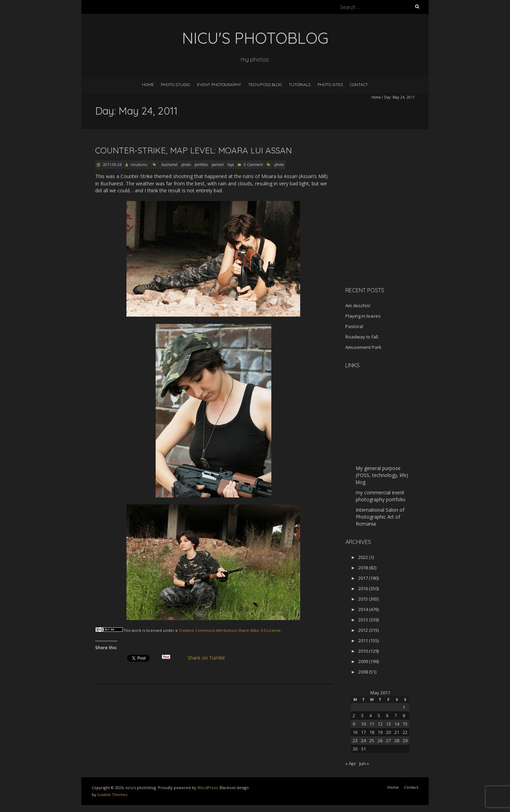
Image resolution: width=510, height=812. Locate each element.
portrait (218, 165)
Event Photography (219, 85)
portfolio (201, 165)
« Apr (351, 763)
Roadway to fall (362, 337)
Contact (359, 85)
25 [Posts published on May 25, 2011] (372, 740)
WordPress (207, 788)
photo (186, 165)
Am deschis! (358, 305)
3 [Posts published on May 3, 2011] (362, 715)
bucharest (170, 165)
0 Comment (253, 165)
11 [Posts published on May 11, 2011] (372, 724)
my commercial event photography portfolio (381, 496)
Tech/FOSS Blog (265, 85)
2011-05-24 (112, 165)
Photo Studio (175, 85)
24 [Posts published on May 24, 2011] (363, 740)
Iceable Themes (112, 794)
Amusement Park (363, 347)
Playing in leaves (363, 316)
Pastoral (354, 326)
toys (231, 165)
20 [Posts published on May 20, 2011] (388, 732)
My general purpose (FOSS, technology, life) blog (382, 475)
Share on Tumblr (209, 658)
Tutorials (300, 85)
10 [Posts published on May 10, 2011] (363, 724)
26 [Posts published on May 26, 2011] (380, 740)
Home (148, 85)
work (137, 630)
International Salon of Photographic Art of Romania (380, 517)
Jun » (364, 763)
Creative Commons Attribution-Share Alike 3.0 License (230, 630)
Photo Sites (330, 85)
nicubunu (139, 165)
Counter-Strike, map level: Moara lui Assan (194, 150)
